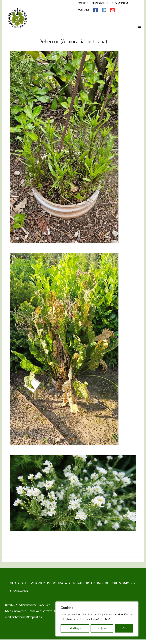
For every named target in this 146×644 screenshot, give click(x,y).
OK (124, 628)
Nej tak (102, 628)
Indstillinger (75, 628)
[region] (97, 619)
